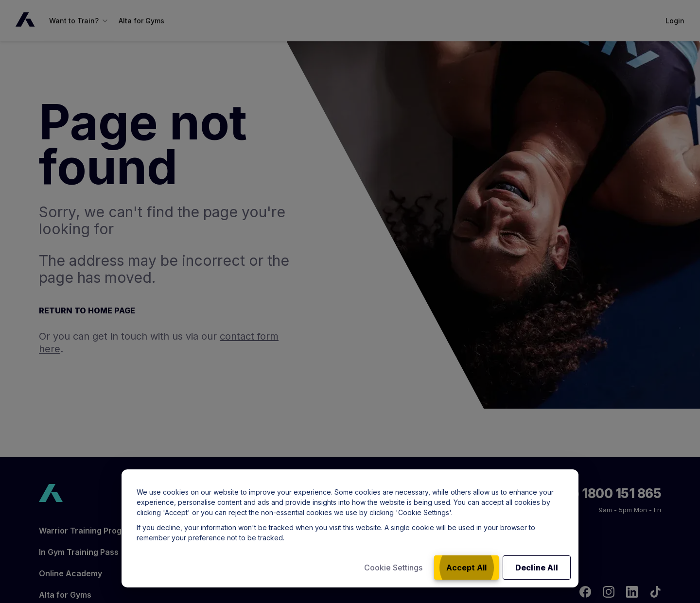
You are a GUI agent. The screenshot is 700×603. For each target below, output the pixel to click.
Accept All (466, 568)
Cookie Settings (393, 568)
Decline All (537, 568)
